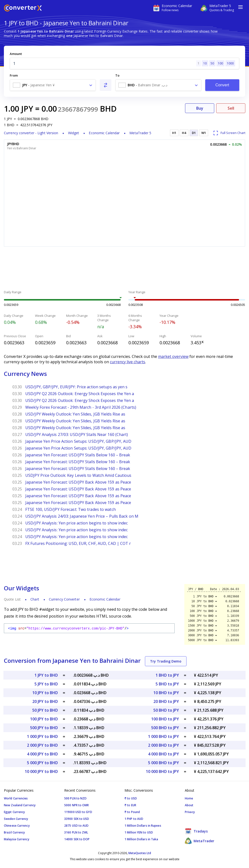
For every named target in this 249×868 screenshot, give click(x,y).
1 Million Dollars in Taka (141, 839)
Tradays (196, 831)
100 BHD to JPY (165, 719)
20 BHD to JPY (166, 701)
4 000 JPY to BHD (42, 754)
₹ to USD (131, 798)
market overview (173, 356)
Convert (222, 85)
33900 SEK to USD (77, 819)
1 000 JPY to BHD (42, 736)
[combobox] (53, 85)
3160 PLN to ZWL (76, 832)
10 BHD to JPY (166, 693)
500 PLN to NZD (75, 798)
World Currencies (16, 798)
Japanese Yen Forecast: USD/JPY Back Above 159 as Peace (78, 482)
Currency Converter (64, 599)
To (117, 75)
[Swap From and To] (106, 85)
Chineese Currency (17, 826)
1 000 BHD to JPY (164, 736)
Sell (231, 108)
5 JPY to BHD (46, 684)
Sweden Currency (16, 819)
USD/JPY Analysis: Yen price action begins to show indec (77, 523)
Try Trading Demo (166, 661)
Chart (35, 599)
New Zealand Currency (20, 805)
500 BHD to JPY (165, 728)
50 (212, 63)
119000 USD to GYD (78, 812)
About (189, 805)
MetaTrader (200, 841)
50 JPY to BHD (45, 710)
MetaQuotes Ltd (140, 853)
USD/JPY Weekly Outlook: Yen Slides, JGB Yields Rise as (75, 414)
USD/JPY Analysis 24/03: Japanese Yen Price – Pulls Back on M (82, 516)
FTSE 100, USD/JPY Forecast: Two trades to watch (71, 509)
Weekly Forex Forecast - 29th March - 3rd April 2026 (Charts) (81, 407)
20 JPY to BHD (45, 701)
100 (220, 63)
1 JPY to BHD (46, 675)
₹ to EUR (130, 805)
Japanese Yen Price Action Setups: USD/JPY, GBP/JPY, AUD (78, 441)
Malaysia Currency (17, 839)
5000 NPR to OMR (77, 805)
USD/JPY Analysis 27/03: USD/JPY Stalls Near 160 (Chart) (77, 434)
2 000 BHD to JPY (164, 745)
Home (189, 798)
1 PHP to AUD (134, 819)
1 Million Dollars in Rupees (143, 826)
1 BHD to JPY (167, 675)
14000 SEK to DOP (77, 839)
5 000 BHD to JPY (164, 763)
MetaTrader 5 (140, 133)
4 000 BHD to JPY (164, 754)
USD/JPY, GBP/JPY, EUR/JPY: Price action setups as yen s (76, 387)
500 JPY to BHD (44, 728)
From (14, 75)
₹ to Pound (132, 812)
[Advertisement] (124, 269)
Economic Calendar (104, 133)
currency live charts (128, 362)
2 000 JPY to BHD (42, 745)
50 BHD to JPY (166, 710)
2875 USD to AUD (76, 826)
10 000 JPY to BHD (41, 771)
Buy (200, 108)
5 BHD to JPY (167, 684)
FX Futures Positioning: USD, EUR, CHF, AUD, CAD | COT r (78, 543)
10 (205, 63)
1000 (230, 63)
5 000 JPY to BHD (42, 763)
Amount (16, 54)
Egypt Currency (14, 812)
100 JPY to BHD (44, 719)
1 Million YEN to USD (139, 832)
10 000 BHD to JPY (162, 771)
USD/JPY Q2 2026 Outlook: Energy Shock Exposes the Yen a (80, 394)
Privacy (190, 812)
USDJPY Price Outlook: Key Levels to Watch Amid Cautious (78, 475)
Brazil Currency (14, 832)
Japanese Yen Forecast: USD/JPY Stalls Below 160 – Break (78, 455)
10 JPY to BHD (45, 693)
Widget (74, 133)
